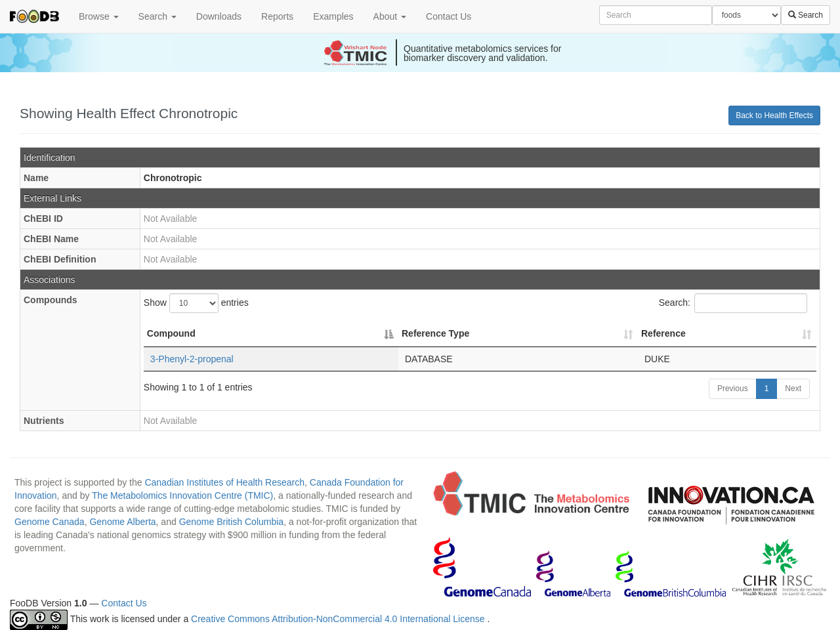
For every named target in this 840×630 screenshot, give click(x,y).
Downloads (219, 16)
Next (793, 388)
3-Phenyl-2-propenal (192, 359)
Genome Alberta (122, 522)
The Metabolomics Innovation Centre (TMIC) (182, 495)
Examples (333, 16)
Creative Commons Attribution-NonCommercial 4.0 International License (339, 619)
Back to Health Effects (774, 115)
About (390, 16)
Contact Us (449, 16)
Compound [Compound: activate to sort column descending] (171, 333)
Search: (733, 303)
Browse (99, 16)
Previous (733, 388)
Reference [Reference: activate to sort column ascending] (663, 333)
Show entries (196, 303)
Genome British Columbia (232, 522)
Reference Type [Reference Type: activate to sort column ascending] (435, 333)
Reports (277, 16)
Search (157, 16)
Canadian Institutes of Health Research (224, 482)
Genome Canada (50, 522)
